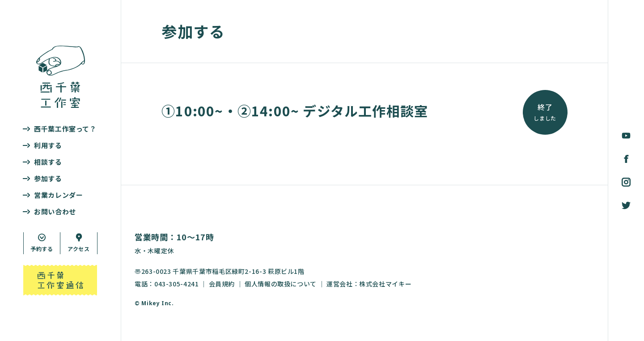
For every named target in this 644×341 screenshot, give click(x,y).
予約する (42, 249)
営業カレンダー (58, 195)
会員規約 (222, 284)
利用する (48, 145)
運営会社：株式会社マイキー (369, 284)
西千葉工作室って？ (65, 129)
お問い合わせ (55, 211)
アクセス (79, 249)
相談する (48, 162)
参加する (48, 178)
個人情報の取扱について (281, 284)
